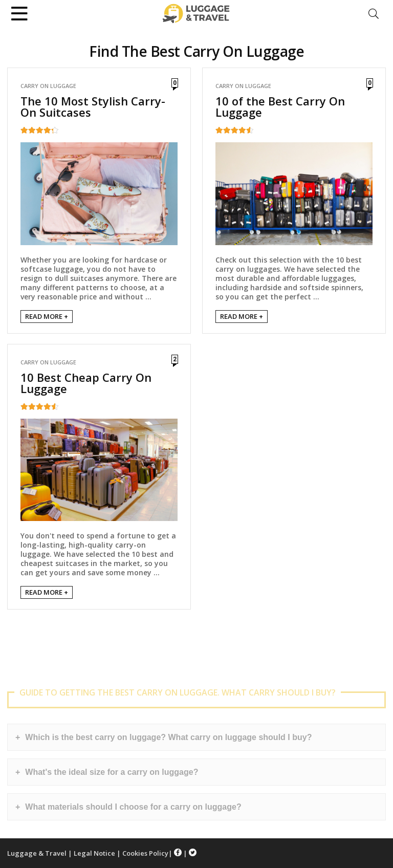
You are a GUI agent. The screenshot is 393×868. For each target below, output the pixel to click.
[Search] (374, 14)
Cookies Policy (145, 853)
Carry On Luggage (48, 86)
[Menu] (19, 14)
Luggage (22, 853)
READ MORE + (47, 316)
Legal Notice (94, 853)
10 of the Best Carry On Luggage (280, 106)
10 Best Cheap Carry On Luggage (86, 383)
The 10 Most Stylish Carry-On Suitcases (93, 106)
